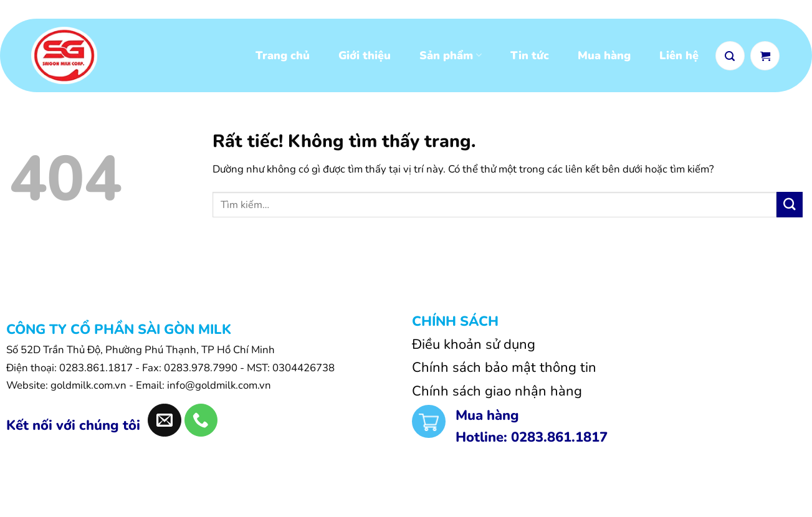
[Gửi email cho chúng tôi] (164, 425)
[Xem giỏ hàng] (765, 58)
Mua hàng (604, 58)
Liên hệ (679, 58)
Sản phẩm (450, 58)
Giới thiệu (365, 58)
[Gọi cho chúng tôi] (201, 425)
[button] (730, 58)
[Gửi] (790, 210)
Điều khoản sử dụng (474, 349)
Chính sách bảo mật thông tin (504, 372)
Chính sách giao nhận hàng (497, 396)
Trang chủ (283, 58)
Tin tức (530, 58)
